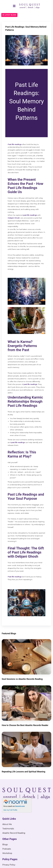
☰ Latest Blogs (9, 15)
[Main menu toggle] (14, 6)
